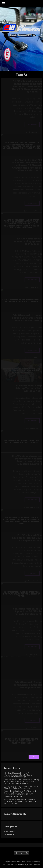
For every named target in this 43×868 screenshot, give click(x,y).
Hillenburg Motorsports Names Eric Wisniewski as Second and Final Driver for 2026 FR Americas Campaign (20, 775)
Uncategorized (10, 834)
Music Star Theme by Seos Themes (24, 865)
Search (34, 757)
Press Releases (10, 831)
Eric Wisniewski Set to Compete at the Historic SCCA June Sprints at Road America (21, 787)
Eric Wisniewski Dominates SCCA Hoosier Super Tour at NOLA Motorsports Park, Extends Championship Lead (21, 801)
